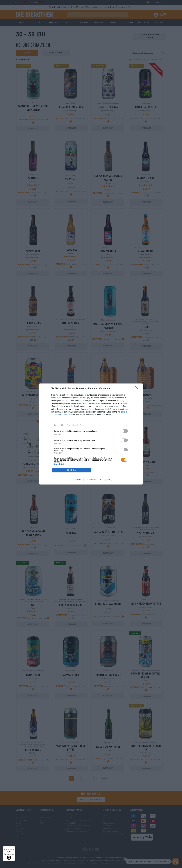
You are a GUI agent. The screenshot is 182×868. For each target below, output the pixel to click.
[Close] (138, 389)
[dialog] (91, 434)
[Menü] (14, 848)
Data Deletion (76, 480)
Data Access (91, 480)
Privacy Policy (106, 480)
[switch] (124, 431)
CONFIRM (72, 470)
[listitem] (91, 425)
